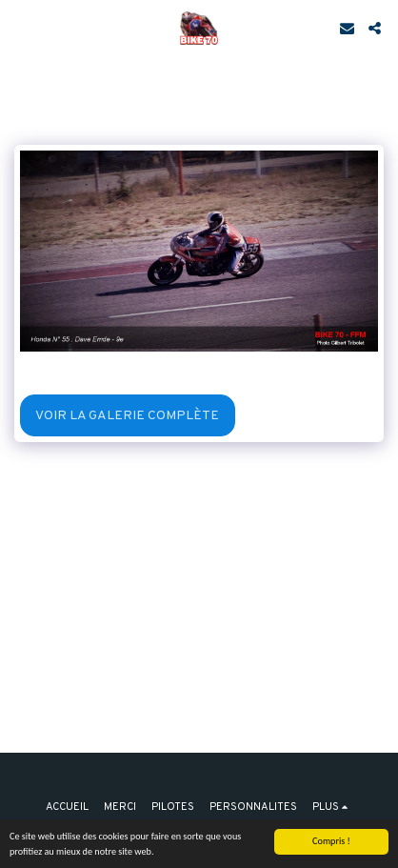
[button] (21, 28)
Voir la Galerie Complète (127, 416)
